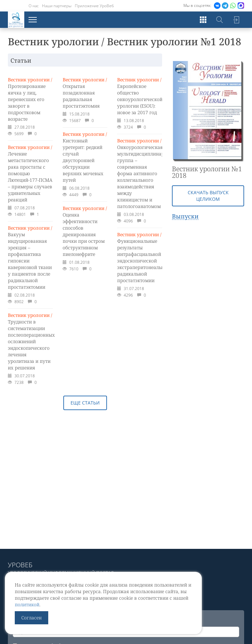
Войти (236, 20)
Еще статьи (85, 403)
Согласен (31, 618)
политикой (27, 604)
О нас (34, 6)
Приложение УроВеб (94, 6)
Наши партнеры (57, 6)
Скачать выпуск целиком (208, 196)
